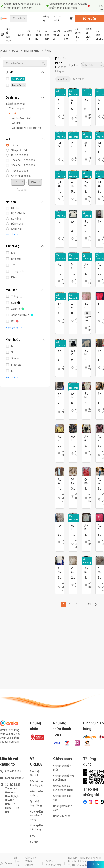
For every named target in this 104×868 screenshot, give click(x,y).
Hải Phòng (17, 224)
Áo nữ (48, 51)
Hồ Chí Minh (18, 213)
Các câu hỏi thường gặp (37, 783)
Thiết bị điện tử (89, 35)
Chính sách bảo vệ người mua (64, 778)
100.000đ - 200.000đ (23, 161)
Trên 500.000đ (20, 171)
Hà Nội (15, 208)
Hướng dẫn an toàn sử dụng (36, 815)
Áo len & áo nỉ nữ (22, 118)
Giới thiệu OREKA (35, 773)
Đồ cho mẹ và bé (57, 35)
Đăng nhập (58, 18)
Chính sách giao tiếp (62, 798)
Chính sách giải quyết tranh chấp (63, 788)
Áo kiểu (16, 123)
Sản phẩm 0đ (19, 150)
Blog (33, 836)
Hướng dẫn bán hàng (36, 827)
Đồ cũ (15, 51)
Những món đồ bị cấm (63, 808)
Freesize (16, 365)
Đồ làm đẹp (47, 35)
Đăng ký (46, 18)
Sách (21, 35)
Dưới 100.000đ (20, 155)
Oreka (3, 51)
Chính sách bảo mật (62, 768)
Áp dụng (22, 190)
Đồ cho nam (30, 35)
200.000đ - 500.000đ (23, 166)
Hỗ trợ (101, 6)
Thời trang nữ (38, 35)
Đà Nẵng (16, 219)
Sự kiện (34, 842)
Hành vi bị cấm (62, 816)
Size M (15, 358)
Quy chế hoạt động (36, 803)
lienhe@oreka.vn (15, 778)
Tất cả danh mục (15, 104)
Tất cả (15, 145)
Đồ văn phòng (99, 35)
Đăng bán (89, 19)
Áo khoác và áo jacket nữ (27, 128)
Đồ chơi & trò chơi (68, 35)
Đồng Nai (16, 229)
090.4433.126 (13, 771)
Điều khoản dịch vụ (36, 793)
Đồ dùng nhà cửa (78, 35)
